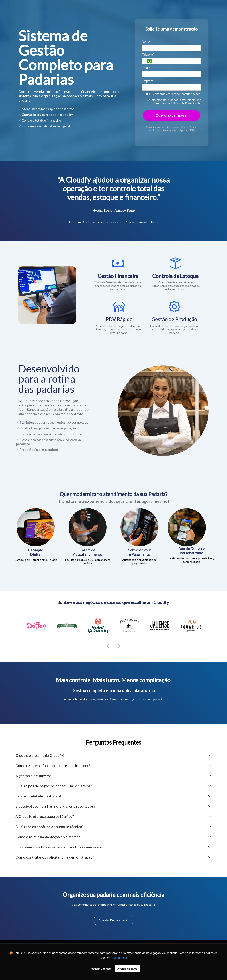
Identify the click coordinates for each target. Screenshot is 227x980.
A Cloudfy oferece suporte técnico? (45, 816)
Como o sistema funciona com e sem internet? (53, 765)
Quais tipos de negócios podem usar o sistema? (54, 786)
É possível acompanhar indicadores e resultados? (55, 806)
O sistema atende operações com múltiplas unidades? (59, 847)
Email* (146, 68)
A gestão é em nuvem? (33, 776)
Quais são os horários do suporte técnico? (50, 827)
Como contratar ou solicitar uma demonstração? (55, 857)
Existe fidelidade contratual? (39, 796)
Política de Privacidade (186, 103)
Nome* (146, 42)
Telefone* (148, 55)
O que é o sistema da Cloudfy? (40, 755)
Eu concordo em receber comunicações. (173, 94)
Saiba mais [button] (120, 958)
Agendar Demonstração (114, 920)
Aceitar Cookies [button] (127, 969)
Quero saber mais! (172, 115)
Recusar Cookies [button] (100, 969)
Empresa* (148, 81)
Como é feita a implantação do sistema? (48, 837)
